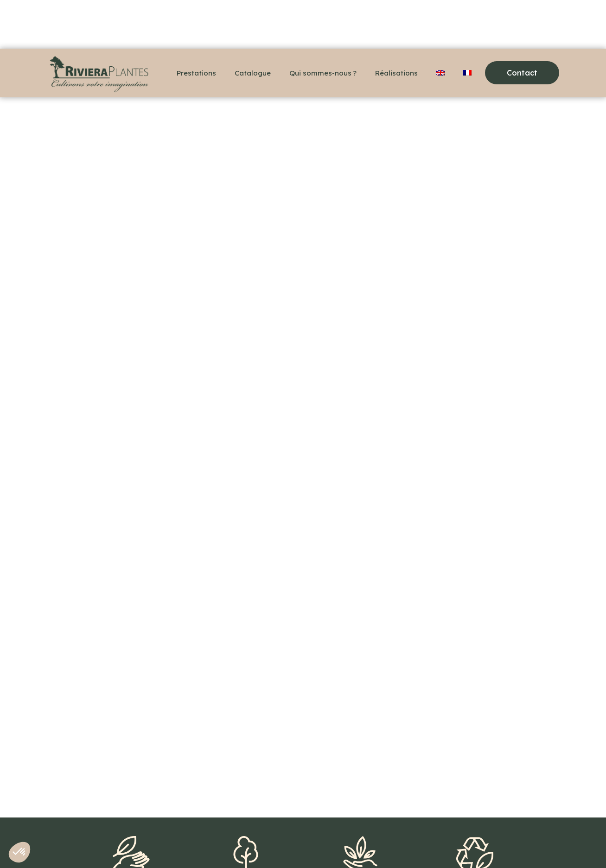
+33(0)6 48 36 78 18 (85, 845)
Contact (144, 845)
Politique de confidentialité (285, 845)
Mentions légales (201, 845)
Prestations (196, 73)
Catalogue (253, 73)
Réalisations (396, 73)
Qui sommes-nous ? (323, 73)
